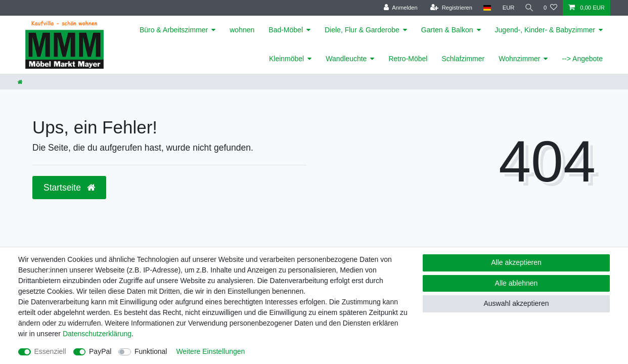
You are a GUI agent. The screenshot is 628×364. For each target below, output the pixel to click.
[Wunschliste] (550, 8)
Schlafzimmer (463, 59)
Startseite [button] (69, 188)
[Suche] (528, 8)
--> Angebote (582, 59)
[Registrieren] (449, 8)
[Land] (485, 8)
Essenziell (50, 351)
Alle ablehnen (517, 283)
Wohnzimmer (519, 59)
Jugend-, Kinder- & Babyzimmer (545, 30)
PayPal (100, 351)
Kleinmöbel (286, 59)
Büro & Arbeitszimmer (174, 30)
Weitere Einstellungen (210, 351)
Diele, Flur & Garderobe (362, 30)
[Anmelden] (398, 8)
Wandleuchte (346, 59)
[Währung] (506, 8)
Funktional (151, 351)
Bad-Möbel (286, 30)
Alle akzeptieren (516, 262)
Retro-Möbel (408, 59)
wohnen (242, 30)
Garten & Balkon (447, 30)
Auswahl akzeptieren (516, 303)
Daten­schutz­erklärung (97, 334)
